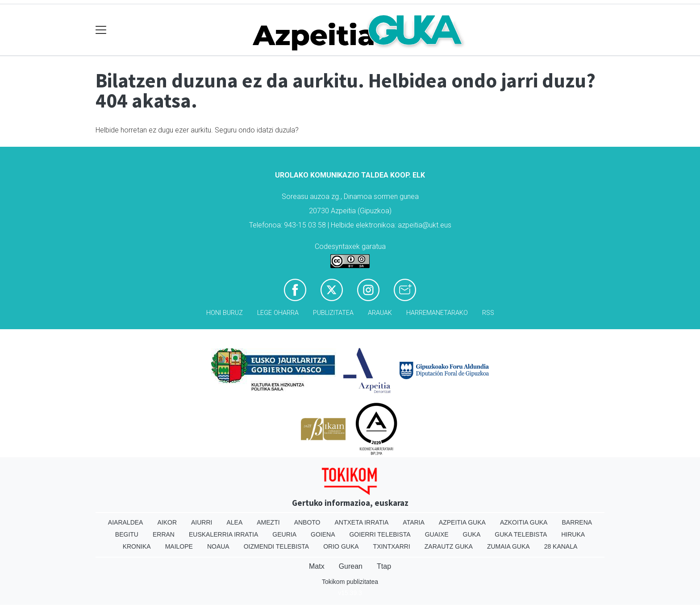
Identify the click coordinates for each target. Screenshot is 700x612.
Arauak (380, 313)
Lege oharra (278, 313)
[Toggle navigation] (101, 30)
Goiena (323, 534)
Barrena (577, 522)
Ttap (384, 566)
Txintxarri (392, 546)
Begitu (127, 534)
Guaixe (437, 534)
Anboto (307, 522)
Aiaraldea (126, 522)
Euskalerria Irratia (223, 534)
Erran (164, 534)
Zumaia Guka (508, 546)
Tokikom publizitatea (350, 582)
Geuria (284, 534)
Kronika (137, 546)
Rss (488, 313)
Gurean (351, 566)
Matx (317, 566)
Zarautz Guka (449, 546)
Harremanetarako (437, 313)
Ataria (414, 522)
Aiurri (202, 522)
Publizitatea (333, 313)
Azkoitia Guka (524, 522)
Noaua (218, 546)
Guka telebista (521, 534)
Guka (472, 534)
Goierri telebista (380, 534)
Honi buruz (225, 313)
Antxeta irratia (362, 522)
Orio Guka (341, 546)
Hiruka (573, 534)
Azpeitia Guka (462, 522)
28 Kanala (561, 546)
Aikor (167, 522)
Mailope (179, 546)
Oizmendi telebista (277, 546)
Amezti (268, 522)
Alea (234, 522)
